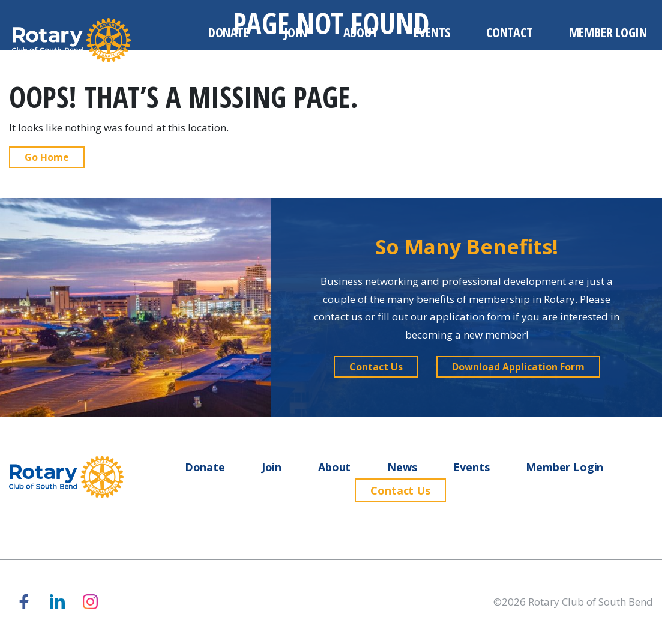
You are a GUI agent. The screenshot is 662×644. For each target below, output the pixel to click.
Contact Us (400, 490)
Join (296, 32)
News (402, 467)
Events (432, 32)
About (361, 32)
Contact (509, 32)
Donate (229, 32)
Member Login (608, 32)
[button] (376, 367)
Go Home (47, 157)
